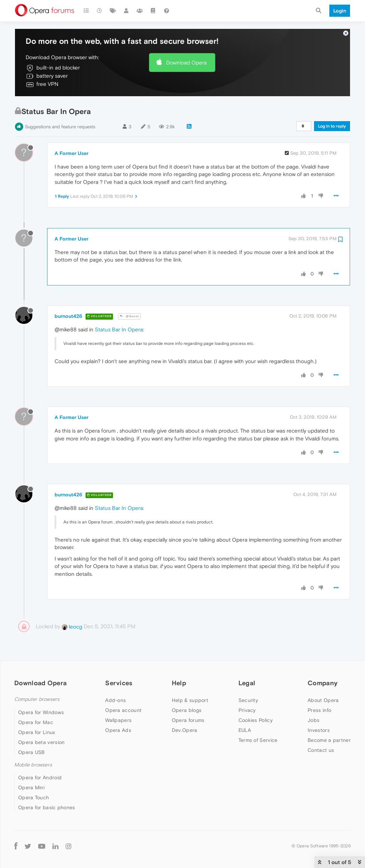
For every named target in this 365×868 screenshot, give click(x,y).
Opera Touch (34, 797)
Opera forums (188, 720)
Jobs (313, 720)
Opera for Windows (41, 712)
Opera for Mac (36, 722)
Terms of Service (258, 740)
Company (323, 683)
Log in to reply (332, 126)
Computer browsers (37, 699)
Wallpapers (118, 720)
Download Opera (186, 63)
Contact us (321, 750)
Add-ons (115, 700)
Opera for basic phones (47, 807)
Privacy (247, 710)
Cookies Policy (256, 720)
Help (179, 683)
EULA (245, 730)
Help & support (190, 700)
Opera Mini (31, 787)
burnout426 (68, 316)
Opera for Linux (37, 732)
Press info (319, 710)
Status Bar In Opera (119, 329)
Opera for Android (40, 777)
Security (248, 700)
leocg (72, 627)
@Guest (129, 316)
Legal (247, 683)
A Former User (71, 153)
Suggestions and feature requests (60, 127)
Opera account (123, 710)
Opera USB (32, 752)
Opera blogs (187, 710)
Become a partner (329, 740)
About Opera (323, 700)
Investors (319, 730)
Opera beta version (41, 742)
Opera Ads (118, 730)
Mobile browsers (33, 765)
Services (119, 683)
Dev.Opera (185, 730)
